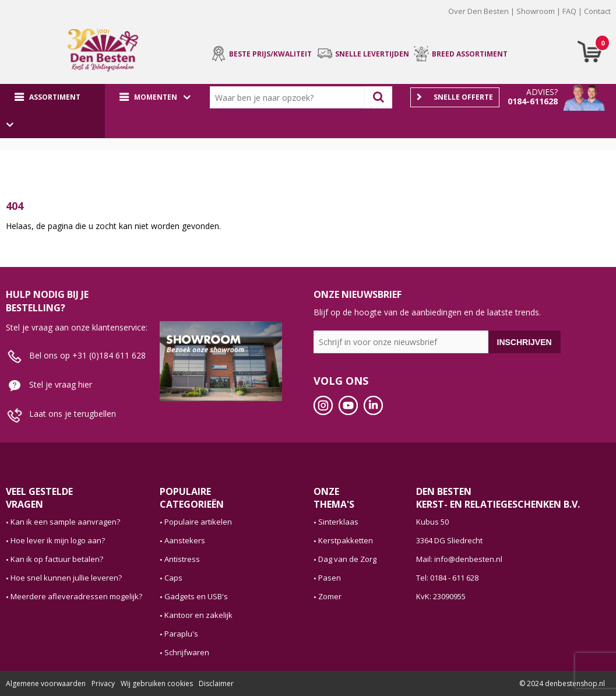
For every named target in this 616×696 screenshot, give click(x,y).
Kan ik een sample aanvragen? (65, 522)
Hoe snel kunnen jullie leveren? (66, 578)
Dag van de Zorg (347, 559)
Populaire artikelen (198, 522)
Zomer (330, 596)
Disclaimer (216, 683)
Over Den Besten (478, 11)
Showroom (536, 11)
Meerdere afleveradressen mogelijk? (76, 596)
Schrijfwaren (187, 652)
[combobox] (290, 97)
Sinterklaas (338, 522)
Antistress (182, 559)
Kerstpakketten (346, 540)
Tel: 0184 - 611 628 (447, 578)
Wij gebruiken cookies (157, 683)
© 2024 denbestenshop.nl (562, 683)
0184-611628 (533, 101)
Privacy (103, 683)
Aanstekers (185, 540)
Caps (173, 578)
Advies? (542, 92)
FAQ (569, 11)
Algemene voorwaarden (46, 683)
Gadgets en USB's (196, 596)
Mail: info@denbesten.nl (459, 559)
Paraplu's (181, 634)
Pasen (330, 578)
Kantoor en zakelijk (198, 615)
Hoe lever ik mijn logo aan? (58, 540)
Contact (597, 11)
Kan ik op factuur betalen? (57, 559)
